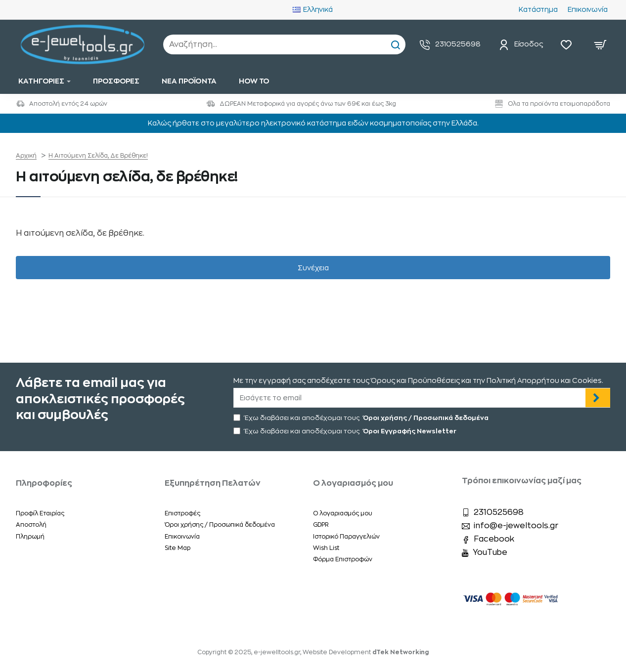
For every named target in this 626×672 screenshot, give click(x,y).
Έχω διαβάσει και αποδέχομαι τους (362, 418)
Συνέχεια (313, 277)
